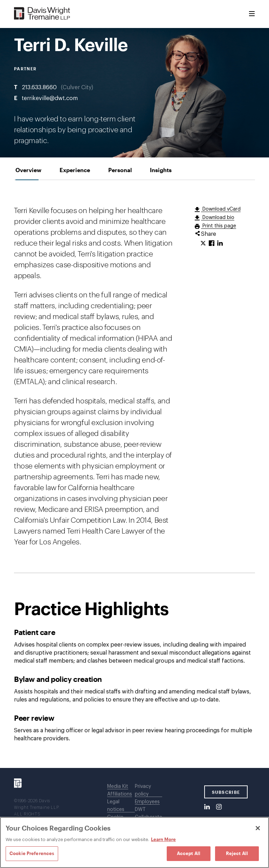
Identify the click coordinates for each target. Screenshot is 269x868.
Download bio (218, 218)
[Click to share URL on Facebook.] (212, 244)
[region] (134, 842)
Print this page (219, 226)
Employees (147, 802)
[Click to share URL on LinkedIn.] (220, 244)
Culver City (77, 87)
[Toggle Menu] (252, 14)
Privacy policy (143, 790)
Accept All (189, 853)
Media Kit (118, 786)
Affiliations (120, 794)
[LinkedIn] (207, 807)
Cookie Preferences (32, 853)
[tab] (28, 170)
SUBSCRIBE (226, 792)
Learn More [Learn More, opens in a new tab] (163, 839)
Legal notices (116, 806)
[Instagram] (219, 807)
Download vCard (221, 209)
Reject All (237, 853)
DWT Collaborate (149, 813)
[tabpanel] (134, 474)
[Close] (258, 828)
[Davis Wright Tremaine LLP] (42, 14)
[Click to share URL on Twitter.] (203, 244)
